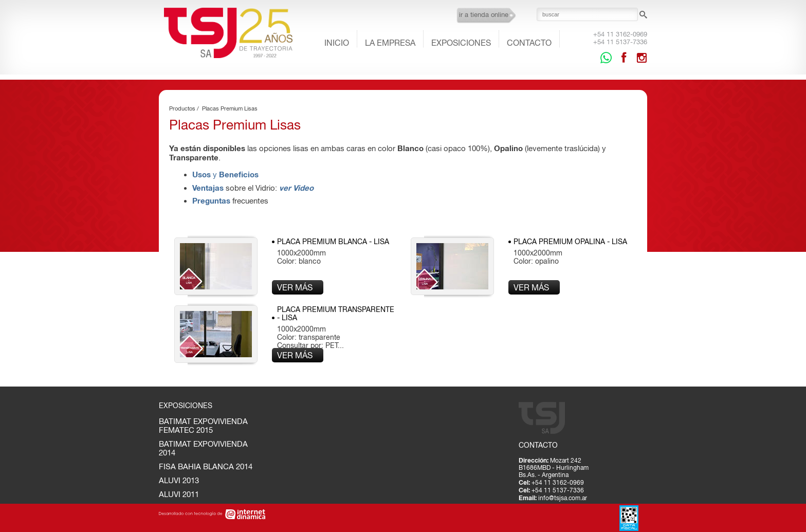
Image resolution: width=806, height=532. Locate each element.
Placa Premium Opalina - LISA (570, 242)
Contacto (529, 43)
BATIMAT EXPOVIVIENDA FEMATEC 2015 (203, 426)
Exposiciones (461, 43)
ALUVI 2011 (179, 494)
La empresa (390, 43)
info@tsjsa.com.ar (563, 498)
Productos (182, 108)
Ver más (295, 287)
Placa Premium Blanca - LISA (333, 242)
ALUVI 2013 (179, 480)
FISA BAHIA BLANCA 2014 (206, 466)
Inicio (337, 43)
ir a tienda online (484, 15)
